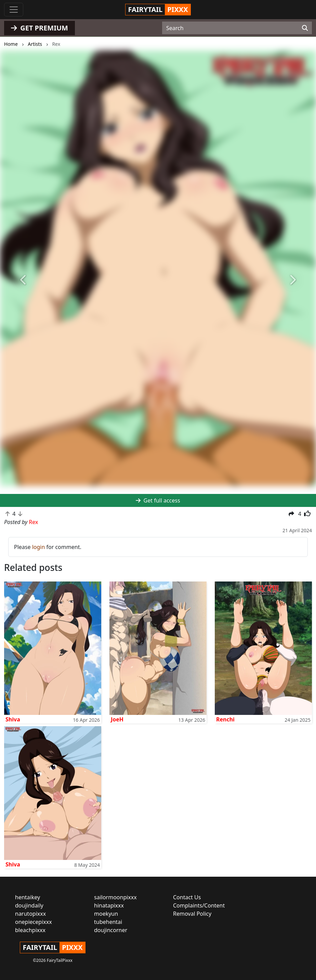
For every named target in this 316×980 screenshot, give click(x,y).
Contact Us (187, 897)
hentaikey (28, 897)
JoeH (117, 719)
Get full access (158, 500)
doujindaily (29, 905)
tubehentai (108, 922)
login (39, 547)
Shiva (13, 719)
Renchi (225, 719)
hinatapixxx (109, 905)
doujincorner (111, 930)
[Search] (305, 28)
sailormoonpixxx (115, 897)
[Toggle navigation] (14, 10)
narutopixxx (30, 914)
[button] (24, 280)
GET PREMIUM (39, 28)
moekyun (106, 914)
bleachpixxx (30, 930)
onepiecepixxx (34, 922)
